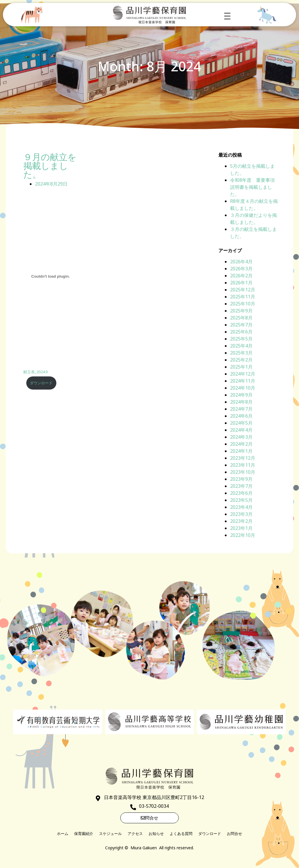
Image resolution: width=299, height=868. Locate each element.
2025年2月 (241, 360)
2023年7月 (241, 486)
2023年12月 (243, 458)
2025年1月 (241, 367)
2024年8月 (241, 402)
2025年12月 (243, 290)
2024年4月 (241, 430)
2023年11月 (243, 465)
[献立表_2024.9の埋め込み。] (51, 276)
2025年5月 (241, 339)
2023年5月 (241, 500)
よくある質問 (181, 834)
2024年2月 (241, 444)
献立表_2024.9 (35, 372)
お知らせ (156, 834)
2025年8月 (241, 318)
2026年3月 (241, 269)
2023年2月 (241, 521)
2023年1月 (241, 528)
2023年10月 (243, 472)
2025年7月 (241, 325)
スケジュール (110, 834)
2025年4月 (241, 346)
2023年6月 (241, 493)
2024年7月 (241, 409)
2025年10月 (243, 304)
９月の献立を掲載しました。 (50, 166)
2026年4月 (241, 262)
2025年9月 (241, 311)
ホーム (63, 834)
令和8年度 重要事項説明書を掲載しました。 (252, 187)
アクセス (135, 834)
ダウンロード (41, 383)
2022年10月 (243, 535)
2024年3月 (241, 437)
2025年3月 (241, 353)
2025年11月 (243, 297)
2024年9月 (241, 395)
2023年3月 (241, 514)
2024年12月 (243, 374)
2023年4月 (241, 507)
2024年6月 (241, 416)
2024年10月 (243, 388)
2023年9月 (241, 479)
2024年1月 (241, 451)
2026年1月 (241, 283)
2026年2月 (241, 276)
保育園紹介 (84, 834)
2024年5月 (241, 423)
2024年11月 (243, 381)
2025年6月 (241, 332)
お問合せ (234, 834)
